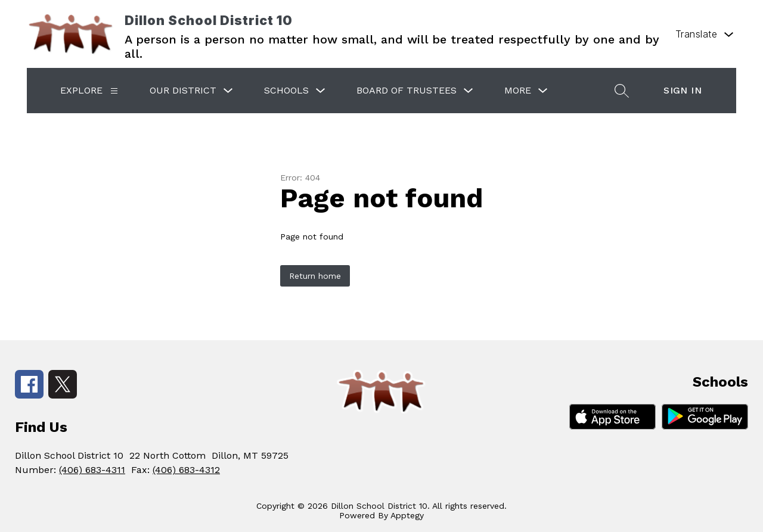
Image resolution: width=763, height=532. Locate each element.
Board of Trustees (407, 90)
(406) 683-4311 (92, 470)
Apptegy (407, 515)
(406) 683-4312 (186, 470)
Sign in (683, 90)
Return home (315, 276)
